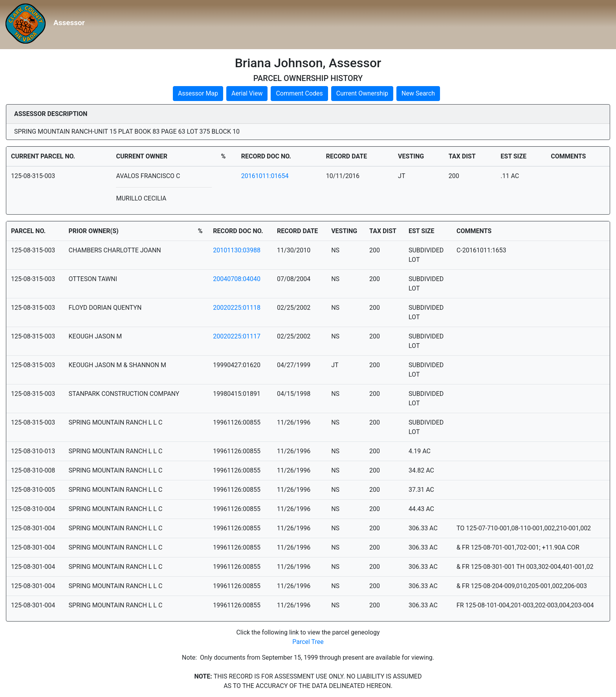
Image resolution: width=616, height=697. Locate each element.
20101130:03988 (237, 250)
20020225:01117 (237, 336)
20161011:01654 (265, 176)
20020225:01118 (237, 308)
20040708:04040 (237, 279)
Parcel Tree (308, 642)
